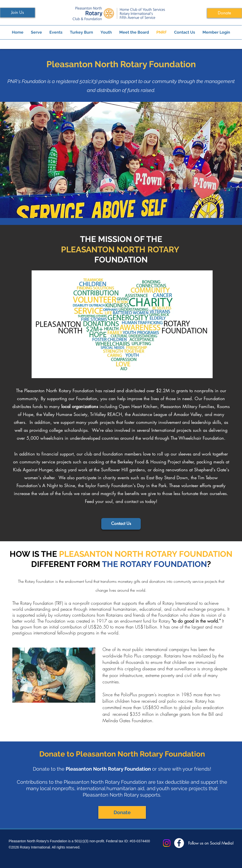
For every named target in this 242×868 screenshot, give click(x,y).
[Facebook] (179, 843)
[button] (121, 160)
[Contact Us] (121, 524)
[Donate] (224, 13)
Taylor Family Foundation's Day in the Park (126, 485)
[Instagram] (167, 843)
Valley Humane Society (65, 414)
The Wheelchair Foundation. (198, 438)
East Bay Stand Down (167, 477)
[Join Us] (18, 13)
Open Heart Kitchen (138, 406)
